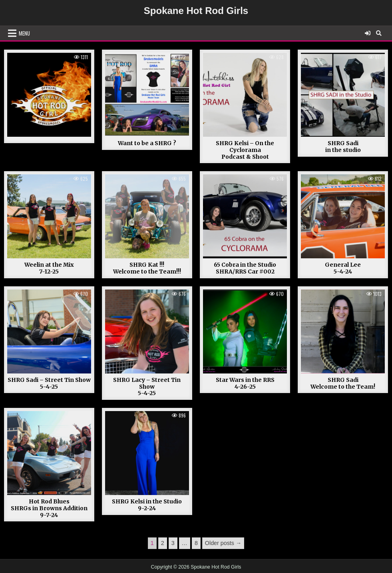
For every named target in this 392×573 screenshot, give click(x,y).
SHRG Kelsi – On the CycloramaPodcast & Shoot (245, 150)
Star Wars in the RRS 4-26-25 (245, 383)
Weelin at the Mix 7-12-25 (49, 268)
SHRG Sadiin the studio (343, 147)
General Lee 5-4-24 (343, 268)
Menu (24, 33)
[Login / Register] (368, 33)
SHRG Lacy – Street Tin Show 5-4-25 (147, 387)
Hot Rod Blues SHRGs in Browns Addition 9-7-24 (49, 508)
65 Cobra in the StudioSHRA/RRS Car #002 (245, 268)
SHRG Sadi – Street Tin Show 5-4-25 (49, 383)
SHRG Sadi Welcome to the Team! (343, 383)
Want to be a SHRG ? (147, 143)
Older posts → (223, 543)
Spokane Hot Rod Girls (196, 11)
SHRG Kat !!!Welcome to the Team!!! (147, 268)
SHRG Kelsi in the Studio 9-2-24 (147, 505)
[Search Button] (379, 33)
